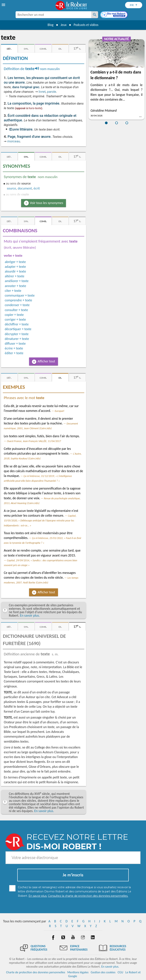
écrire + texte (14, 348)
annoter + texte (15, 286)
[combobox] (53, 15)
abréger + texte (15, 262)
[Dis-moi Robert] (114, 15)
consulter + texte (16, 310)
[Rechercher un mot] (95, 15)
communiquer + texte (20, 295)
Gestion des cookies (103, 972)
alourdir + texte (15, 271)
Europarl (60, 411)
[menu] (4, 5)
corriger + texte (15, 319)
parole (52, 92)
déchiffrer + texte (17, 324)
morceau (14, 141)
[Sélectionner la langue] (134, 5)
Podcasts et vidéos (86, 25)
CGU (120, 972)
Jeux (63, 25)
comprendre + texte (18, 300)
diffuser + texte (15, 344)
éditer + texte (14, 353)
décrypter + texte (17, 334)
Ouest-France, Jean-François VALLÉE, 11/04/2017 (34, 441)
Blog (50, 25)
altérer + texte (15, 276)
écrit (37, 188)
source (12, 188)
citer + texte (13, 291)
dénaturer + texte (17, 339)
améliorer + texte (17, 281)
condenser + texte (17, 305)
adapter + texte (15, 267)
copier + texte (14, 315)
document (25, 188)
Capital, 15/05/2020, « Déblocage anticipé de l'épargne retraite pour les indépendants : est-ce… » (40, 520)
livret (42, 92)
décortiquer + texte (18, 329)
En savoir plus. (30, 615)
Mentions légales (78, 972)
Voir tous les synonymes (46, 203)
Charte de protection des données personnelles (36, 972)
